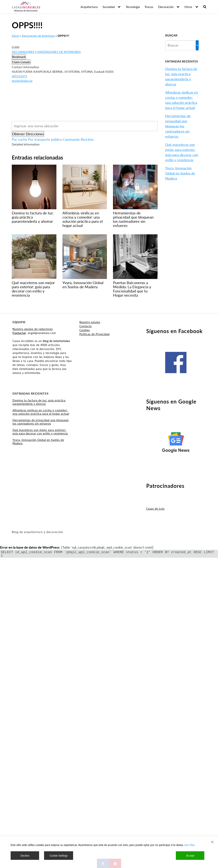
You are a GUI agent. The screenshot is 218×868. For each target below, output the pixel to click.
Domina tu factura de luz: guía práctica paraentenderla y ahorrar (39, 402)
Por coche (19, 139)
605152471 (19, 76)
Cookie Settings (59, 856)
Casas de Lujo (155, 509)
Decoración (166, 7)
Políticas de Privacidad (94, 334)
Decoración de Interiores (38, 36)
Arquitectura (89, 7)
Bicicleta (87, 139)
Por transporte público (45, 139)
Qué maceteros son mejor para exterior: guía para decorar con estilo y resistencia (40, 432)
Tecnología (133, 7)
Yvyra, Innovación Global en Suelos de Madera (180, 173)
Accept (190, 856)
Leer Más (189, 845)
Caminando (71, 139)
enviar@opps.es (22, 81)
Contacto (86, 326)
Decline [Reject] (25, 856)
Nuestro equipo (90, 322)
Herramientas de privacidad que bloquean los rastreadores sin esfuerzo (178, 126)
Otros (188, 7)
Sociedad (109, 7)
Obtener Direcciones (28, 134)
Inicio (15, 36)
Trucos (149, 7)
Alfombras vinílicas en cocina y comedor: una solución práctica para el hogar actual (41, 412)
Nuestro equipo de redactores (33, 329)
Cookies (85, 330)
